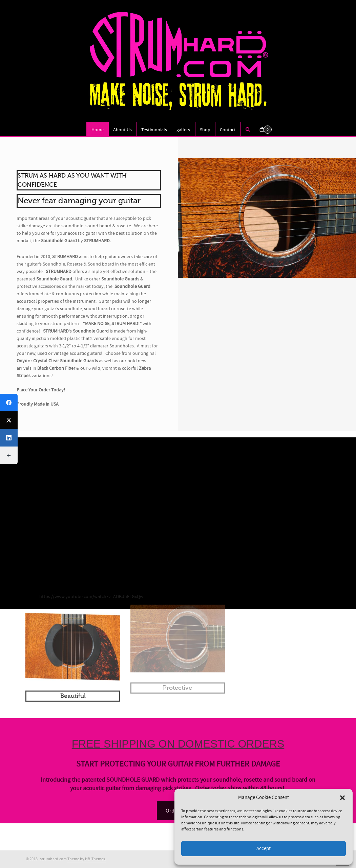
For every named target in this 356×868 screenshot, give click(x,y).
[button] (342, 798)
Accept (264, 849)
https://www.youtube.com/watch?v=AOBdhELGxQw (91, 597)
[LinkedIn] (9, 438)
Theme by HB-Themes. (87, 859)
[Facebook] (9, 403)
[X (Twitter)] (9, 420)
